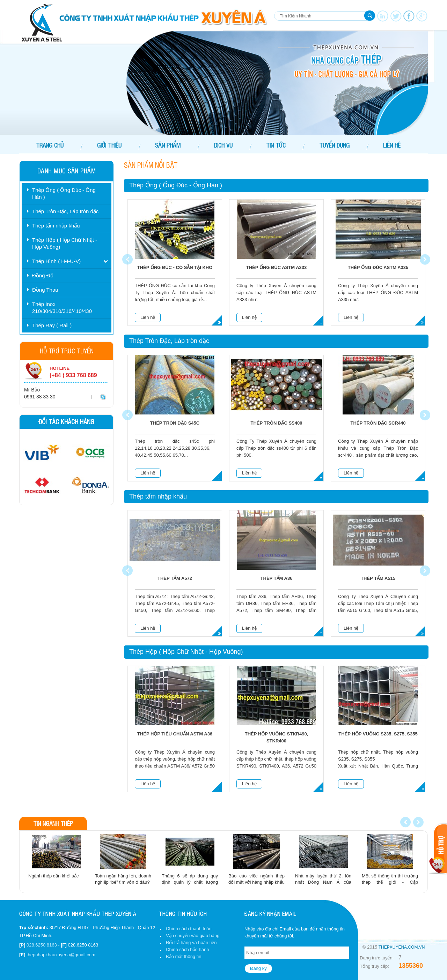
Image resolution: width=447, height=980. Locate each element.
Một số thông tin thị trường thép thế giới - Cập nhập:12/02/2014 (390, 882)
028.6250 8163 (42, 945)
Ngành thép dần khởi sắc (53, 876)
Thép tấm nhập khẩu (56, 226)
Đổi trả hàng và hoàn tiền (191, 942)
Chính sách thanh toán (189, 929)
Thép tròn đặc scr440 (378, 423)
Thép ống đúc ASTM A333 (276, 267)
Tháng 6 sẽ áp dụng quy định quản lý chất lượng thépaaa (190, 882)
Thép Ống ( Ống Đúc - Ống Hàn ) (64, 193)
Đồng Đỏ (43, 275)
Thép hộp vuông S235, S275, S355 (378, 734)
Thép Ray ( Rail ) (52, 325)
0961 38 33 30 (40, 397)
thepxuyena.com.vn (402, 947)
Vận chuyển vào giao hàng (193, 936)
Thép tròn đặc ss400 (277, 423)
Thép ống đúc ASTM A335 (378, 267)
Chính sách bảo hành (187, 949)
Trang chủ (50, 145)
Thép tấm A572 (175, 578)
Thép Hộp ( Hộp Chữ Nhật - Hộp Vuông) (65, 243)
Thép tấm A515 (378, 578)
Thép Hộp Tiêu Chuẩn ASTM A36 (175, 734)
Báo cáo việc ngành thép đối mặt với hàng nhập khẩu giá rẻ (257, 882)
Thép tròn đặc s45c (175, 423)
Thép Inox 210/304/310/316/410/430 (62, 308)
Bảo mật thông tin (184, 956)
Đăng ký (258, 968)
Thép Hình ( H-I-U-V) (56, 261)
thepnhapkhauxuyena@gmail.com (61, 955)
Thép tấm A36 (277, 578)
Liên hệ (148, 317)
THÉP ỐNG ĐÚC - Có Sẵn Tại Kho (175, 267)
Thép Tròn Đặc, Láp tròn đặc (65, 211)
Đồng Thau (45, 290)
